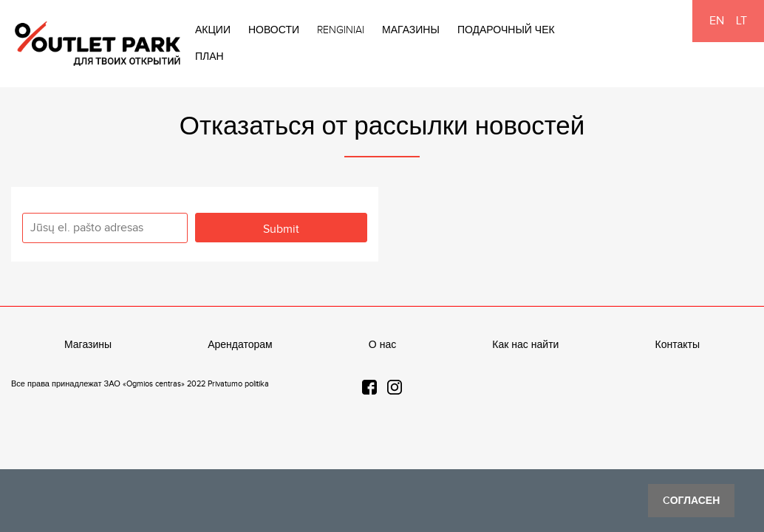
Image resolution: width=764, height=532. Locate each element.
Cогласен (692, 501)
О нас (382, 345)
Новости (274, 30)
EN (717, 21)
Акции (213, 30)
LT (741, 21)
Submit (281, 229)
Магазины (411, 30)
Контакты (678, 345)
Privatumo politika (238, 384)
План (209, 57)
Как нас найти (525, 345)
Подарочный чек (506, 30)
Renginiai (341, 30)
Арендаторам (240, 345)
